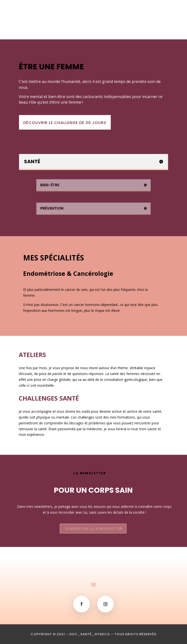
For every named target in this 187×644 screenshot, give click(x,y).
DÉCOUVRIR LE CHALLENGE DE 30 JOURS (67, 123)
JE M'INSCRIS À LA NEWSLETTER (93, 528)
